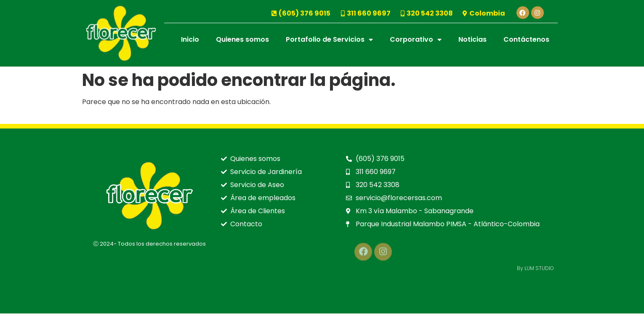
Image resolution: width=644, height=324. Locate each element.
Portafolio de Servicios (329, 40)
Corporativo (416, 40)
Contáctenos (526, 39)
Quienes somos (242, 39)
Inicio (190, 39)
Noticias (472, 39)
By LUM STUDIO (535, 268)
